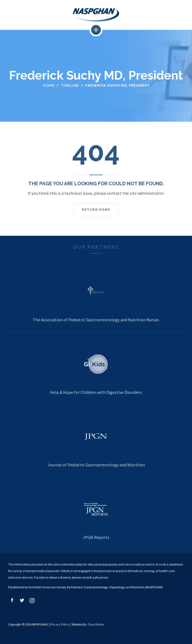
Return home (96, 210)
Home (49, 85)
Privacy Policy (60, 624)
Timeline (70, 85)
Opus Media (96, 624)
